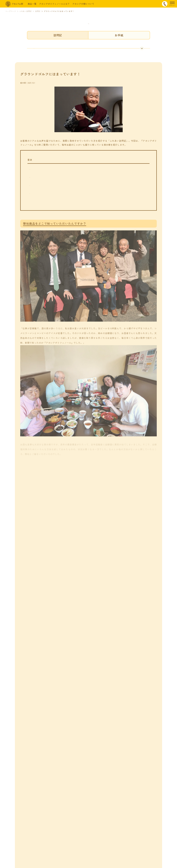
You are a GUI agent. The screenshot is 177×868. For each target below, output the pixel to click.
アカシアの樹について (83, 4)
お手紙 (119, 35)
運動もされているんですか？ (46, 207)
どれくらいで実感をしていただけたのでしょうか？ (57, 190)
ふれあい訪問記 (89, 22)
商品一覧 (32, 4)
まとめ (34, 215)
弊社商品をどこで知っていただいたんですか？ (55, 182)
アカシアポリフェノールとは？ (54, 4)
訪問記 (58, 35)
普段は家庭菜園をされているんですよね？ (53, 198)
